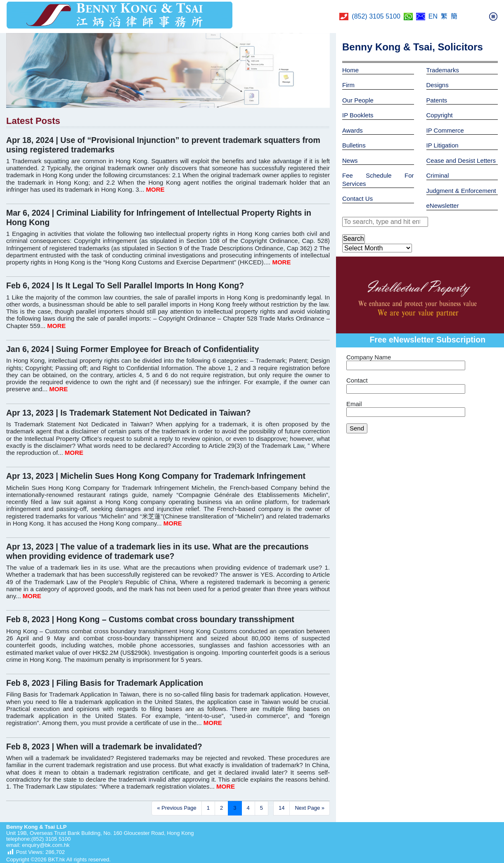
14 (282, 808)
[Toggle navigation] (493, 17)
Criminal (438, 175)
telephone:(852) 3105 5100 (38, 839)
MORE (155, 189)
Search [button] (354, 239)
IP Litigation (442, 145)
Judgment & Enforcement (461, 191)
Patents (437, 100)
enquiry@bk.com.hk (45, 845)
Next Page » (310, 808)
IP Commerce (445, 130)
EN (433, 16)
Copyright (440, 115)
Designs (438, 85)
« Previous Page (176, 808)
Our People (358, 100)
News (350, 160)
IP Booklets (358, 115)
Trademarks (443, 70)
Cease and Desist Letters (461, 160)
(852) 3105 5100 (376, 16)
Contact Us (357, 199)
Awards (353, 130)
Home (350, 70)
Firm (348, 85)
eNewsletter (443, 206)
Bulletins (354, 145)
